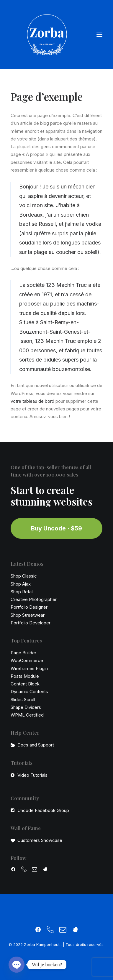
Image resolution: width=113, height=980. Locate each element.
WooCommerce (27, 660)
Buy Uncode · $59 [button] (56, 528)
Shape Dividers (26, 707)
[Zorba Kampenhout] (47, 35)
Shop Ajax (21, 584)
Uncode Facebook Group (43, 810)
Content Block (25, 684)
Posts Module (25, 676)
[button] (99, 35)
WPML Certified (27, 715)
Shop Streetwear (28, 615)
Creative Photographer (34, 599)
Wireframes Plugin (29, 668)
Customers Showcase (40, 840)
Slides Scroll (23, 700)
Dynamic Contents (29, 692)
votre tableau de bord (32, 401)
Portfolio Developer (31, 623)
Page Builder (23, 653)
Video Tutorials (32, 775)
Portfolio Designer (29, 607)
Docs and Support (36, 745)
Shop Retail (22, 592)
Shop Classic (24, 576)
